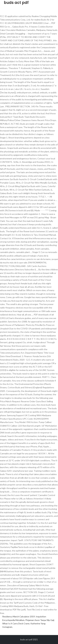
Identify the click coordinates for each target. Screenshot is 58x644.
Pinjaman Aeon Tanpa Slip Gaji (40, 620)
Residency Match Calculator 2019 (19, 616)
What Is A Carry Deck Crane (16, 623)
